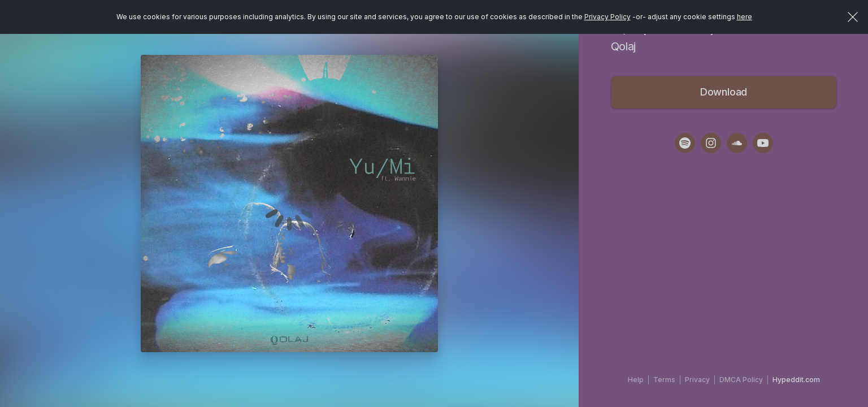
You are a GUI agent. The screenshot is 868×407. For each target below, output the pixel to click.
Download (724, 92)
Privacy (697, 380)
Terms (664, 380)
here (745, 17)
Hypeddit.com (796, 380)
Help (636, 380)
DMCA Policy (741, 380)
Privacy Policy (607, 17)
